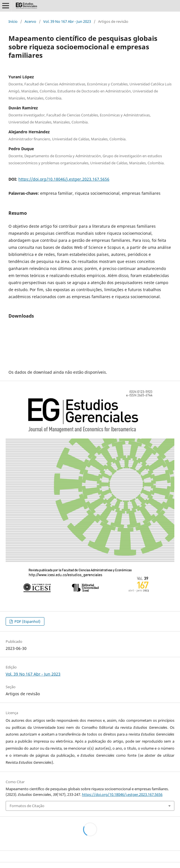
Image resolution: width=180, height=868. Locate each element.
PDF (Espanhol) (27, 621)
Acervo (30, 21)
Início (13, 21)
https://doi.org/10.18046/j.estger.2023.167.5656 (64, 179)
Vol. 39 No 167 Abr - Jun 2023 (67, 21)
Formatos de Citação (27, 806)
